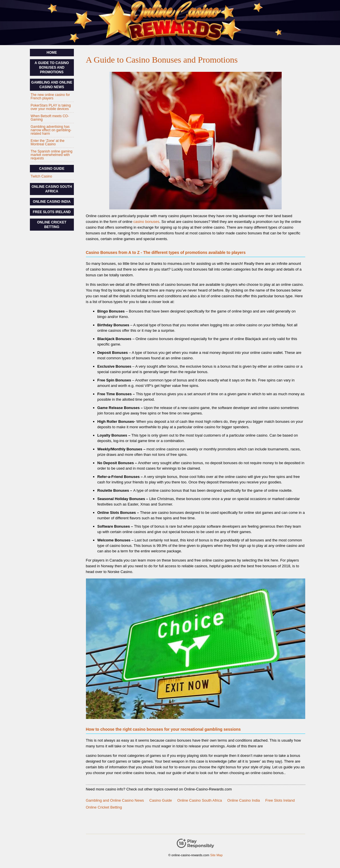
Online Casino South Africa (200, 800)
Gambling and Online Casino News (115, 800)
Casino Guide (161, 800)
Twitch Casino (42, 176)
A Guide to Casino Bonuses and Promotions (52, 67)
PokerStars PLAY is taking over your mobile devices (51, 107)
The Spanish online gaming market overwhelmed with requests (52, 155)
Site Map (216, 855)
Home (52, 53)
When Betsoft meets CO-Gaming (50, 118)
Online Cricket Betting (104, 807)
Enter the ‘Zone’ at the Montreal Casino (48, 142)
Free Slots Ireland (280, 800)
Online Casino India (244, 800)
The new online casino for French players (50, 97)
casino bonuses (146, 222)
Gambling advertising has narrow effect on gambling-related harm (51, 130)
